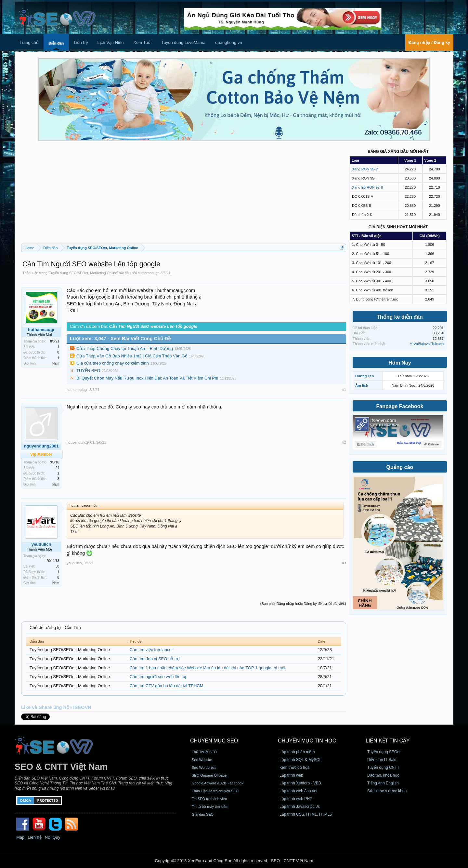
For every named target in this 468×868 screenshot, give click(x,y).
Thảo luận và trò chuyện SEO (215, 791)
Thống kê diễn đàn (400, 317)
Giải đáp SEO (203, 814)
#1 (344, 390)
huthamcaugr (148, 273)
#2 (344, 442)
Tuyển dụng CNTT (383, 768)
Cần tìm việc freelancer (151, 650)
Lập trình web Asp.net (298, 791)
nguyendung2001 (80, 442)
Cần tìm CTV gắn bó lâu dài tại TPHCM (167, 686)
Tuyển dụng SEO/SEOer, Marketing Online (83, 273)
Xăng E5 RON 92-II (367, 187)
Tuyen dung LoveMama (183, 42)
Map (20, 837)
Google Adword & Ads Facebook (217, 783)
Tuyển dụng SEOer (384, 752)
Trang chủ (29, 42)
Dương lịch (364, 376)
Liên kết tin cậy (388, 741)
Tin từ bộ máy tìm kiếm (210, 807)
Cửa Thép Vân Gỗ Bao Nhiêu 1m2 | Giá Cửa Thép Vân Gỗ (132, 356)
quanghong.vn (228, 42)
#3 (344, 563)
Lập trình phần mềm (297, 752)
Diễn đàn (56, 43)
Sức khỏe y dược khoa (387, 791)
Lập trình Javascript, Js (300, 807)
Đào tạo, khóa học (383, 775)
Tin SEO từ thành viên (209, 799)
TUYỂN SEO (88, 371)
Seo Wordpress (204, 768)
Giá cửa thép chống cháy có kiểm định (113, 363)
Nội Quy (53, 837)
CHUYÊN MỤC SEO (214, 741)
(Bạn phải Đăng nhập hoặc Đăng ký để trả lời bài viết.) (303, 604)
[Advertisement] (184, 195)
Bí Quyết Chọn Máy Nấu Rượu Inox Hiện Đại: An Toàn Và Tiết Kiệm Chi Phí (147, 378)
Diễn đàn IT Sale (382, 760)
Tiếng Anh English (383, 783)
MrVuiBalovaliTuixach (427, 344)
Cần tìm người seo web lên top (159, 677)
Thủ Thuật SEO (204, 752)
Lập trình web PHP (296, 799)
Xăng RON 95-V (365, 169)
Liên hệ (81, 42)
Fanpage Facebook (400, 406)
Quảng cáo (400, 467)
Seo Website (202, 760)
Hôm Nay (400, 363)
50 (57, 566)
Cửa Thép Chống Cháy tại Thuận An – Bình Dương (125, 348)
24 (57, 468)
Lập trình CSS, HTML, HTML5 (306, 814)
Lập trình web (291, 775)
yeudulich (41, 544)
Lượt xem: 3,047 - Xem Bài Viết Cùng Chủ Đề (120, 339)
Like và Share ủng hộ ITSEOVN (56, 707)
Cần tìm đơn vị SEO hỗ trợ (155, 659)
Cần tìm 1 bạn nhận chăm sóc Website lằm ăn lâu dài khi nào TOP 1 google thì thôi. (208, 668)
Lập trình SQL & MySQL (300, 760)
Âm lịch (362, 385)
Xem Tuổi (142, 42)
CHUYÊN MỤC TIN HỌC (307, 741)
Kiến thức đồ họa (294, 768)
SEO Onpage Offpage (209, 775)
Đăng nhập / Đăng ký (429, 42)
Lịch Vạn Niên (111, 42)
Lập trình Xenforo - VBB (300, 783)
